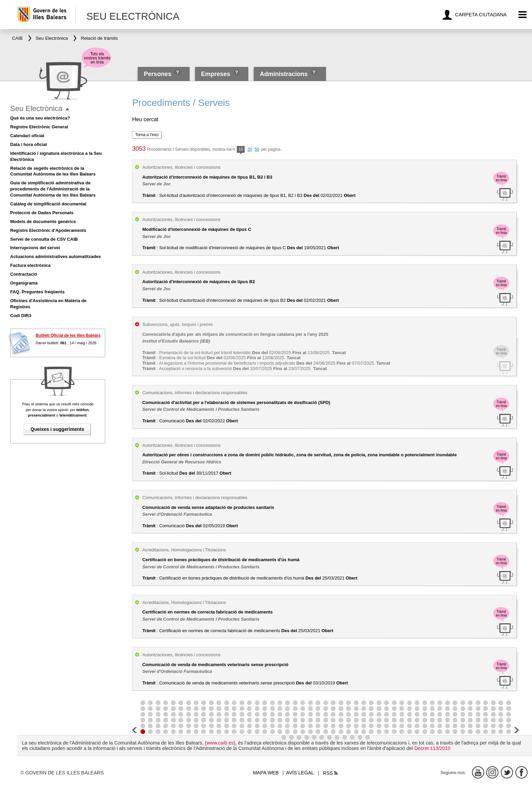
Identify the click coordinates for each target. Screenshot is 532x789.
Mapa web (266, 773)
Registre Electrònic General (39, 127)
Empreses (215, 74)
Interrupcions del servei (35, 248)
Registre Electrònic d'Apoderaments (48, 230)
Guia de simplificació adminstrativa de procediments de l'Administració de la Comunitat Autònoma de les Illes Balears (53, 189)
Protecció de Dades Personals (42, 213)
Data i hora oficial (28, 144)
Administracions (284, 74)
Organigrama (24, 283)
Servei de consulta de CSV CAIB (44, 239)
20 (250, 149)
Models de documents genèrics (43, 222)
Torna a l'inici (147, 135)
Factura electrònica (30, 265)
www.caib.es (220, 743)
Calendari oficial (27, 136)
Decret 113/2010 (432, 748)
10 (241, 150)
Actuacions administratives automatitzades (55, 256)
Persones (158, 74)
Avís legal (300, 773)
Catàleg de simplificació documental (48, 204)
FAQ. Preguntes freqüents (37, 292)
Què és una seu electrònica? (40, 118)
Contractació (24, 274)
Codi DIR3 (21, 316)
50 (257, 149)
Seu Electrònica (36, 108)
